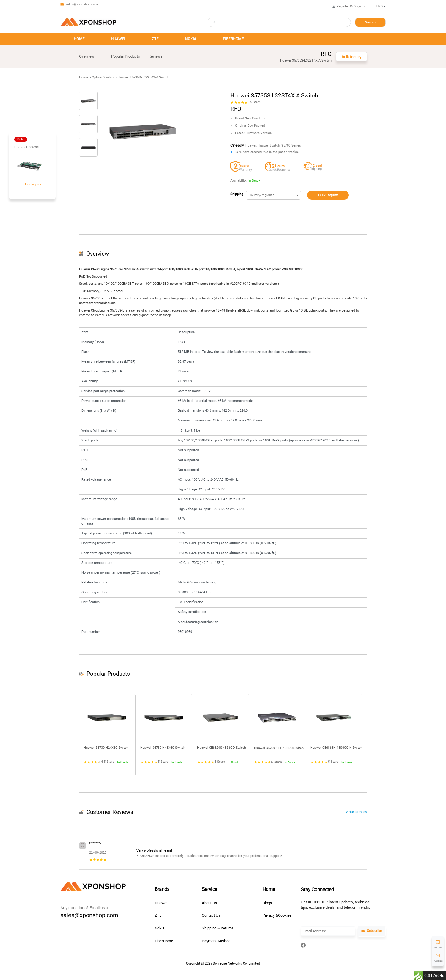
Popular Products (126, 56)
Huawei (161, 903)
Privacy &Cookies (277, 915)
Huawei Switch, (269, 145)
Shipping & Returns (218, 928)
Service (209, 889)
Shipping (237, 194)
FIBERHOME (233, 39)
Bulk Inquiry (328, 195)
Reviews (156, 56)
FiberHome (164, 941)
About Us (209, 903)
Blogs (267, 903)
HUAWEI (118, 39)
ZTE (155, 39)
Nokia (160, 928)
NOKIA (191, 39)
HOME (79, 39)
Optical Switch (103, 77)
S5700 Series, (291, 145)
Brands (162, 889)
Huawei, (251, 145)
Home (84, 77)
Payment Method (216, 941)
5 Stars (255, 102)
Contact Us (211, 915)
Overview (87, 56)
